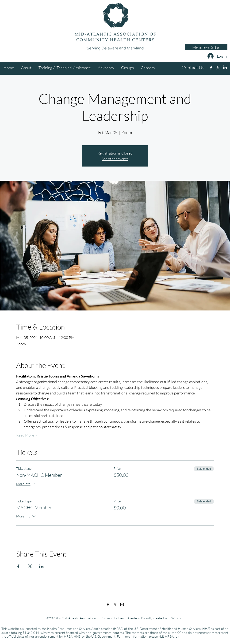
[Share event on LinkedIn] (41, 566)
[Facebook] (211, 68)
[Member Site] (206, 47)
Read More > (27, 435)
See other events (115, 159)
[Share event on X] (30, 566)
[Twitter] (218, 68)
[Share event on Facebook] (18, 566)
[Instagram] (225, 68)
